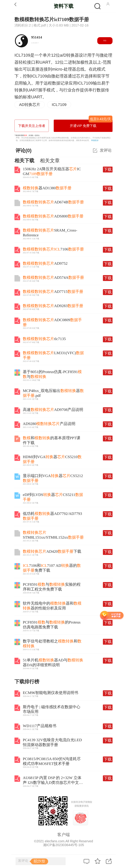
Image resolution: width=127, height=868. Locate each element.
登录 (25, 135)
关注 (105, 41)
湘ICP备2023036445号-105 (63, 845)
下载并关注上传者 (32, 126)
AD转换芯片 (30, 105)
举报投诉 (95, 140)
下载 (108, 169)
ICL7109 (59, 105)
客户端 (63, 835)
